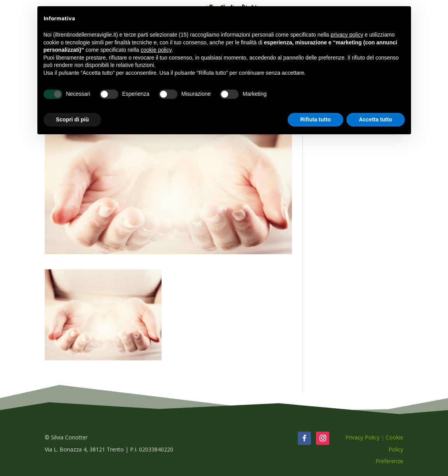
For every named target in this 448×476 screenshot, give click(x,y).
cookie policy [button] (156, 50)
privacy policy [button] (347, 35)
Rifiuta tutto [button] (315, 119)
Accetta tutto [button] (376, 119)
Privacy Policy (362, 437)
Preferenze (389, 461)
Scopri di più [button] (73, 119)
